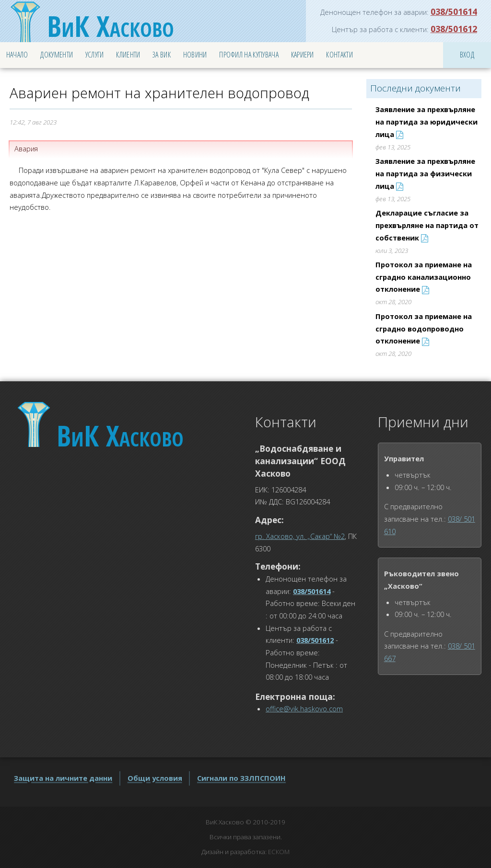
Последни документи (415, 88)
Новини (195, 55)
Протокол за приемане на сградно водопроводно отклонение (424, 328)
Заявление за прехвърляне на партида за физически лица (425, 173)
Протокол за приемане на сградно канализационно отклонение (424, 277)
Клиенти (128, 55)
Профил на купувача (249, 55)
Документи (57, 55)
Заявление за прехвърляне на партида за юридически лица (427, 121)
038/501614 (454, 11)
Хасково (111, 26)
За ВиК (162, 55)
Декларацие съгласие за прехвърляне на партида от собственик (427, 225)
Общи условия (155, 778)
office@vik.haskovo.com (304, 708)
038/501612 (454, 29)
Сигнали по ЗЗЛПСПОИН (241, 778)
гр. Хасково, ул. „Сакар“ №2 (300, 536)
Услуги (95, 55)
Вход (467, 55)
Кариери (303, 55)
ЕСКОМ (279, 852)
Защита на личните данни (63, 778)
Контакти (339, 55)
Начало (17, 55)
